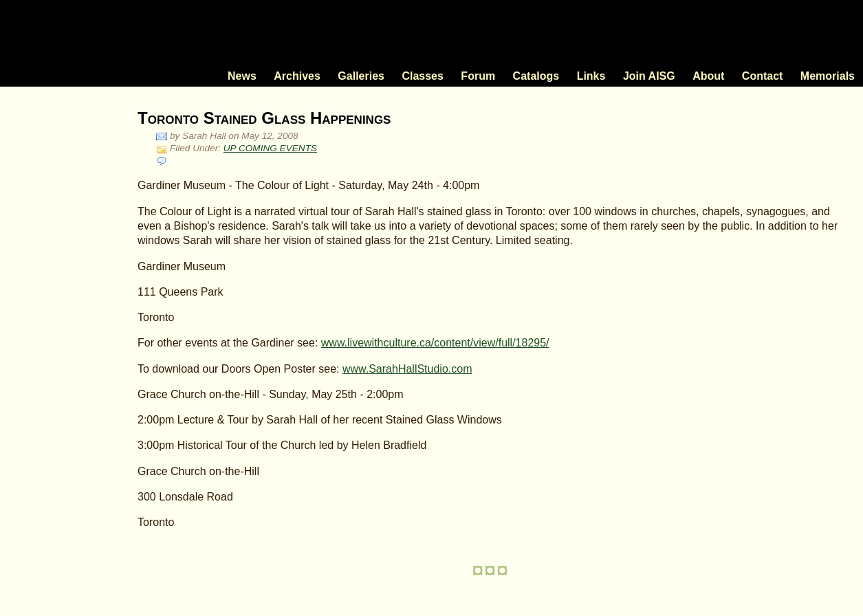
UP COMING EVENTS (270, 148)
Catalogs (536, 76)
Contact (763, 76)
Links (591, 76)
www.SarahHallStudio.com (407, 369)
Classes (423, 76)
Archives (297, 76)
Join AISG (649, 76)
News (242, 76)
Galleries (361, 76)
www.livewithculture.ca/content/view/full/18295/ (435, 343)
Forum (478, 76)
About (708, 76)
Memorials (828, 76)
